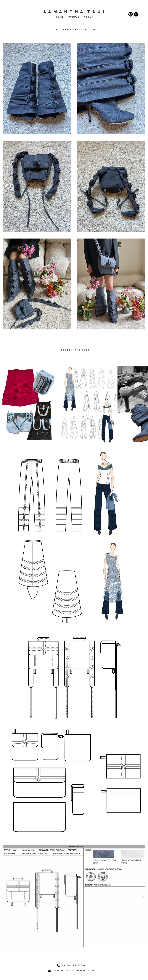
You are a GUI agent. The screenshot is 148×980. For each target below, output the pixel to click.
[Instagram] (131, 14)
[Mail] (50, 971)
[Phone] (59, 965)
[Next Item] (143, 404)
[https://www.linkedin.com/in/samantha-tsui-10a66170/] (136, 14)
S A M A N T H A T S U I (74, 12)
